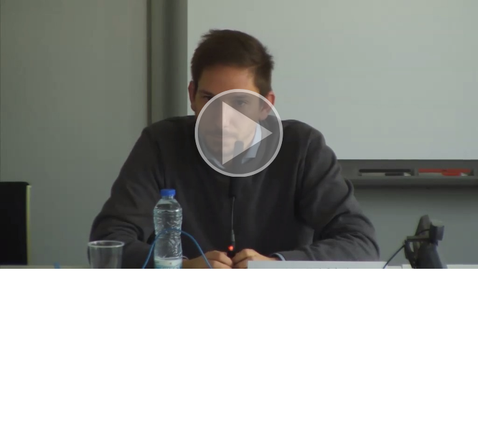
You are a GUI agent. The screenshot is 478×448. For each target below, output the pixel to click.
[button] (239, 134)
